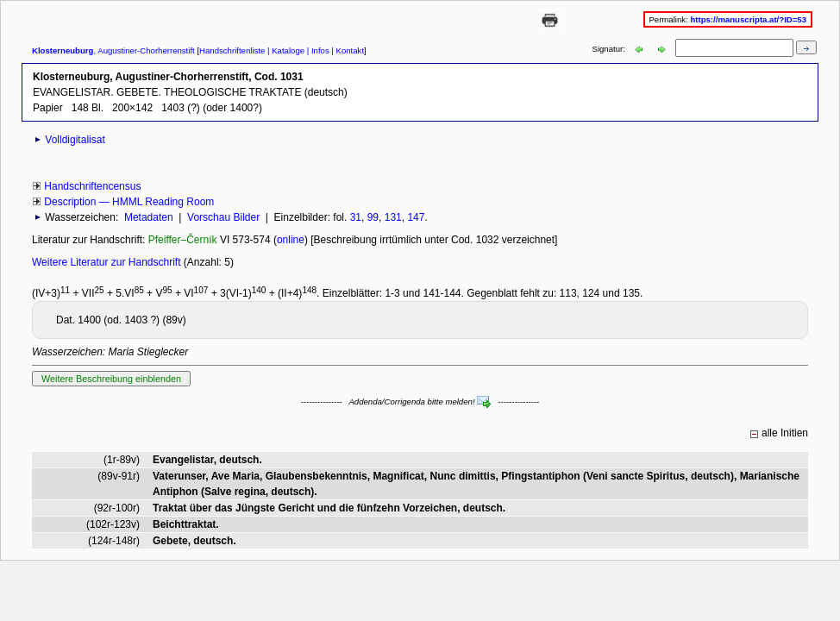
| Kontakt (347, 50)
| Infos (317, 50)
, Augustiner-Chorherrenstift (113, 50)
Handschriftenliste (232, 50)
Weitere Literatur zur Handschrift (108, 262)
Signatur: (610, 49)
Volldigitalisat (75, 140)
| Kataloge (285, 50)
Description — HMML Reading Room (129, 202)
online (291, 240)
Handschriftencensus (92, 186)
